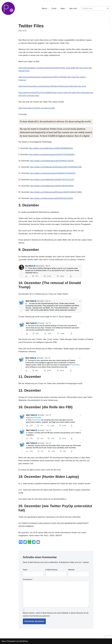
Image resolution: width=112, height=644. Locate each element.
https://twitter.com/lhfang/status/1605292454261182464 (51, 198)
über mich (73, 8)
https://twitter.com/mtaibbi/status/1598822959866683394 (51, 148)
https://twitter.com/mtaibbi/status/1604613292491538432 (52, 186)
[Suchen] (93, 8)
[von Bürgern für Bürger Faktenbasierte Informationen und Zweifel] (8, 8)
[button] (48, 8)
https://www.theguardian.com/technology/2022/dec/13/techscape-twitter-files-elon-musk (52, 86)
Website (71, 570)
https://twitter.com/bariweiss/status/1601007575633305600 (52, 155)
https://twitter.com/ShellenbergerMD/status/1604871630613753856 (56, 192)
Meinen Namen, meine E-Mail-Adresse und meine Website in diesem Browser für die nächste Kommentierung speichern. (56, 614)
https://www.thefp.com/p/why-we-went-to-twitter (37, 108)
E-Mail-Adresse (51, 570)
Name (25, 570)
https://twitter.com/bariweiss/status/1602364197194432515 (53, 173)
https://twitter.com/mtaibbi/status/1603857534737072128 (52, 180)
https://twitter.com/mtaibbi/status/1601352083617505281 (52, 161)
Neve (4, 641)
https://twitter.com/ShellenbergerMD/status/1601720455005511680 (56, 167)
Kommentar (28, 579)
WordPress (24, 641)
